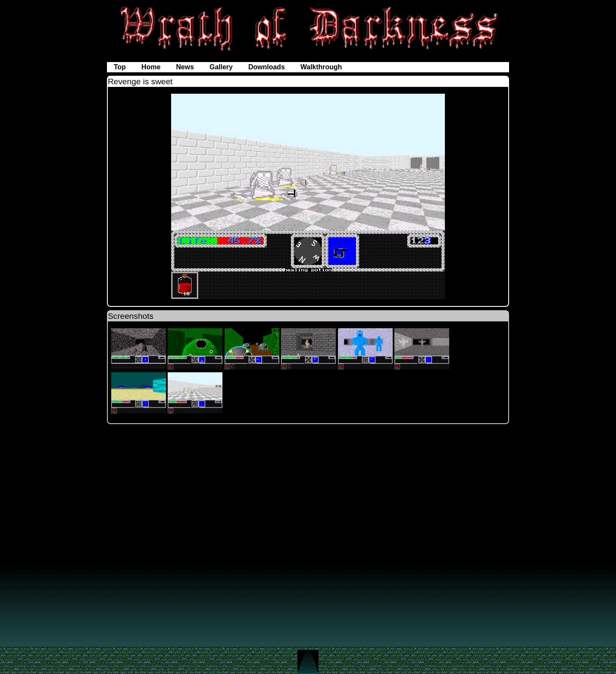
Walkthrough (321, 67)
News (186, 67)
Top (121, 67)
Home (152, 67)
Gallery (222, 67)
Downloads (267, 67)
